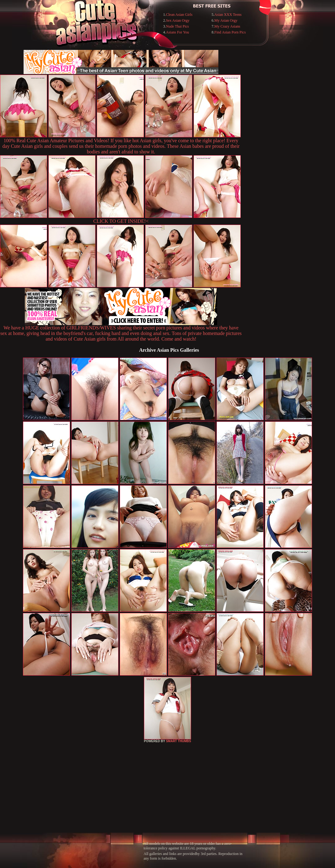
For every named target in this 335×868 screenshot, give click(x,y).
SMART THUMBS (179, 741)
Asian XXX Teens (228, 15)
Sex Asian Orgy (178, 20)
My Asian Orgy (226, 20)
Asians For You (177, 32)
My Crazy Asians (227, 26)
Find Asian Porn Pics (230, 32)
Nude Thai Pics (177, 26)
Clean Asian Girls (179, 15)
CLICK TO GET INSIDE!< (121, 221)
